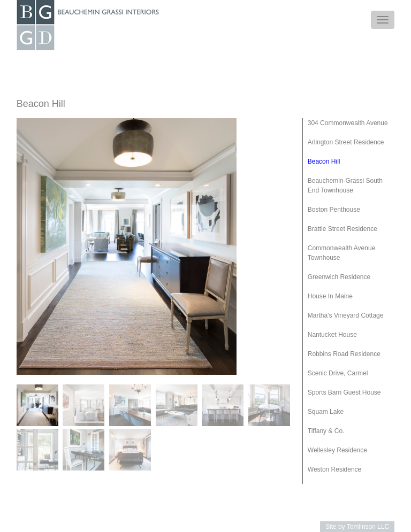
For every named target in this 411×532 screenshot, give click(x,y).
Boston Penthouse (334, 210)
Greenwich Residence (339, 277)
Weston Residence (335, 469)
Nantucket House (332, 335)
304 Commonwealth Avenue (348, 123)
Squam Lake (326, 412)
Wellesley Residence (337, 450)
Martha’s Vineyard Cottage (346, 315)
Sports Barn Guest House (344, 392)
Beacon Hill (324, 161)
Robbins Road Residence (344, 354)
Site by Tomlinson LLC (357, 527)
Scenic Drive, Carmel (338, 373)
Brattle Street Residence (342, 229)
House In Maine (330, 296)
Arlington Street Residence (346, 142)
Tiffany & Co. (326, 431)
